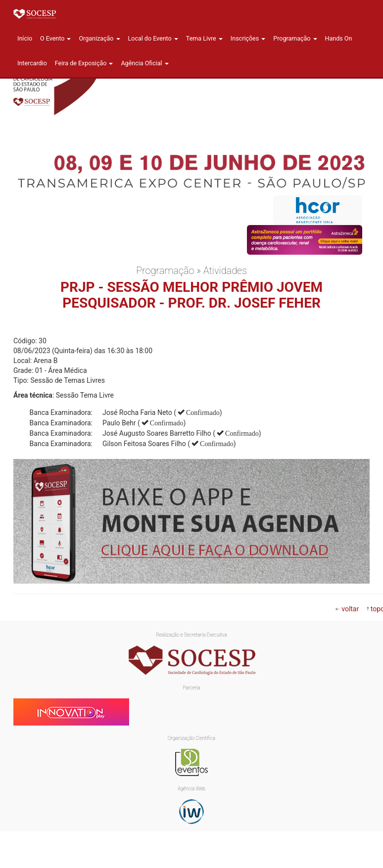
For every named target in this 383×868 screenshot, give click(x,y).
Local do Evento (153, 38)
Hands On (339, 38)
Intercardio (32, 63)
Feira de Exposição (84, 63)
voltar (350, 609)
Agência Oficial (144, 63)
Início (25, 38)
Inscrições (248, 38)
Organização (99, 38)
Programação (295, 38)
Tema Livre (204, 38)
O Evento (55, 38)
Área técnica (33, 395)
